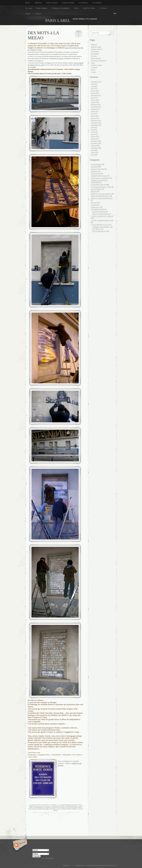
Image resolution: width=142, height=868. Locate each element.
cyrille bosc (47, 806)
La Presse (103, 8)
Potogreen (94, 203)
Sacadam (94, 205)
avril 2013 (94, 86)
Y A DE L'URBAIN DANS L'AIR (102, 220)
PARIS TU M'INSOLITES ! (100, 196)
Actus (76, 8)
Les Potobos (83, 3)
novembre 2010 (96, 123)
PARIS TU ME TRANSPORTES (102, 198)
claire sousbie (40, 806)
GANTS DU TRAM (99, 212)
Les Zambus (97, 3)
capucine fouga (32, 806)
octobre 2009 (95, 146)
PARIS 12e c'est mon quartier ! (101, 194)
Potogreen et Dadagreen (61, 8)
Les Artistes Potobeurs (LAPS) (101, 187)
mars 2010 (94, 134)
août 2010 (94, 127)
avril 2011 (94, 114)
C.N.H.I (80, 805)
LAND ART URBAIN (98, 185)
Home (28, 3)
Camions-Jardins (68, 3)
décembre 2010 (96, 120)
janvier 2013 (95, 93)
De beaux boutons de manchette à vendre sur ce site (101, 865)
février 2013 (95, 91)
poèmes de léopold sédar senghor (41, 809)
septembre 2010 (96, 125)
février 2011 (95, 116)
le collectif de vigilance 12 (72, 806)
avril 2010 (94, 132)
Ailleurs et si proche (98, 169)
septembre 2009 (96, 148)
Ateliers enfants (52, 3)
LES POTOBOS (96, 189)
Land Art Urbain (89, 8)
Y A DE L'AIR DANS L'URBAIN (102, 216)
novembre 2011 (96, 107)
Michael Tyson (80, 865)
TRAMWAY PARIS (98, 209)
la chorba (62, 806)
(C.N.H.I (60, 59)
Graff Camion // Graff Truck (100, 178)
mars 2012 (94, 98)
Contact (38, 14)
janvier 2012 (95, 102)
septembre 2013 (96, 82)
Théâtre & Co (95, 207)
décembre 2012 (96, 95)
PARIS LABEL (58, 21)
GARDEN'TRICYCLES (99, 176)
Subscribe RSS (20, 845)
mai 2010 (94, 130)
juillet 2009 (95, 152)
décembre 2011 (96, 104)
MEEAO (69, 809)
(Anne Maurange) (66, 805)
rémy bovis (53, 809)
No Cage (29, 8)
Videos (28, 14)
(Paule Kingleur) (96, 164)
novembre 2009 (96, 143)
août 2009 (94, 150)
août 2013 (94, 84)
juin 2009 (94, 155)
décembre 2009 (96, 141)
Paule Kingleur (42, 8)
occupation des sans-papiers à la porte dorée (62, 808)
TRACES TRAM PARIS (100, 214)
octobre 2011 (95, 109)
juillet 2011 (95, 111)
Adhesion (38, 3)
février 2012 (95, 100)
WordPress (66, 865)
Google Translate (49, 858)
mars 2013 (94, 88)
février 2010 (95, 136)
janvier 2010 (95, 139)
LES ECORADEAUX (99, 231)
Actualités (64, 809)
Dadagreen (95, 171)
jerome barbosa (55, 806)
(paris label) (74, 805)
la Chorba (33, 67)
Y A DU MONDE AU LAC (100, 225)
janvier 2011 (95, 118)
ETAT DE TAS (96, 174)
